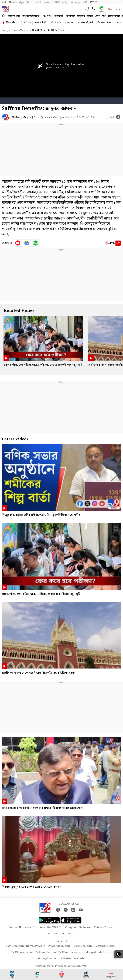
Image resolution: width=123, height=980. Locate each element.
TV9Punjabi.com (45, 952)
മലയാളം (75, 2)
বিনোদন (81, 16)
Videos (24, 30)
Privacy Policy (103, 927)
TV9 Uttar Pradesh (72, 959)
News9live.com (36, 946)
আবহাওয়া (69, 23)
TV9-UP (94, 2)
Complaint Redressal (78, 927)
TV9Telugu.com (82, 946)
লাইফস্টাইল (114, 16)
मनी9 (85, 2)
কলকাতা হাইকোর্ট (85, 23)
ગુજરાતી (47, 2)
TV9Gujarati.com (22, 952)
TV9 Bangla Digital (21, 117)
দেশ (97, 16)
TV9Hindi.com (15, 946)
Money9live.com (48, 959)
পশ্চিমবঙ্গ (70, 16)
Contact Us (15, 927)
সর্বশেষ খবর (14, 16)
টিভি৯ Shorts (13, 23)
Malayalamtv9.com (98, 952)
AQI (94, 9)
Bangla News (10, 30)
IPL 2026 (47, 16)
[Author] (6, 117)
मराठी (38, 2)
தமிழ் (65, 2)
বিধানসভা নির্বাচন (31, 16)
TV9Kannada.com (59, 946)
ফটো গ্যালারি (55, 23)
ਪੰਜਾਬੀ (57, 2)
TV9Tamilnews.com (71, 952)
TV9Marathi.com (105, 946)
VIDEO (27, 23)
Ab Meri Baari (105, 23)
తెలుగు (30, 2)
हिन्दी (4, 2)
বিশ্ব (104, 16)
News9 (13, 2)
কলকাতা (59, 16)
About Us (31, 927)
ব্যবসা (90, 16)
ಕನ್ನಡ (22, 2)
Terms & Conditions (60, 934)
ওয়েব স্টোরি (40, 23)
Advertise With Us (51, 927)
